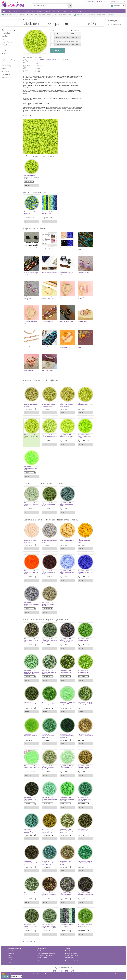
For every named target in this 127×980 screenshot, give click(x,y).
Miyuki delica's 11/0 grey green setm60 (65, 919)
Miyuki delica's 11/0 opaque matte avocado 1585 (48, 497)
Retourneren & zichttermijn (45, 949)
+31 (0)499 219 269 (71, 947)
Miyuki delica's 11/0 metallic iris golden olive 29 (48, 888)
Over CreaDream (42, 945)
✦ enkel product (64, 59)
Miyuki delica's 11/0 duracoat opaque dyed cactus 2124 (31, 398)
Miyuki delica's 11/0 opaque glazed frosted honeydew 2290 (64, 398)
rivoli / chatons (6, 63)
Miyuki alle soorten (53, 59)
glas (37, 59)
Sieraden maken (37, 11)
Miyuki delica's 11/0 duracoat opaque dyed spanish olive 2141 (47, 824)
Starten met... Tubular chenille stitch (47, 365)
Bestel (27, 184)
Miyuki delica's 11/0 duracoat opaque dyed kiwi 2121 (81, 429)
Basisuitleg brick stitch (47, 341)
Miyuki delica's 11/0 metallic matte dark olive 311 (31, 856)
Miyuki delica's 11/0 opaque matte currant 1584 (47, 565)
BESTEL (57, 50)
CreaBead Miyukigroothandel (75, 954)
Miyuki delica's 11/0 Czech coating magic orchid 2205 (81, 888)
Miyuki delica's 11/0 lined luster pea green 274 (47, 697)
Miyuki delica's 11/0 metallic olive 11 (80, 823)
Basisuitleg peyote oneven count (65, 318)
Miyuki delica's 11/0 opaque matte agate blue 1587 (64, 565)
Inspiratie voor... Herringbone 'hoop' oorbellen (29, 295)
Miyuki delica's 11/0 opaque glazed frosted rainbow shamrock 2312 (48, 919)
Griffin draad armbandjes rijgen (31, 318)
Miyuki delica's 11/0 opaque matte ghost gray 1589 (30, 597)
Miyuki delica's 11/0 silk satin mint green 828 (65, 760)
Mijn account (90, 1)
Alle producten (6, 19)
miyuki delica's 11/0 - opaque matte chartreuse (24, 19)
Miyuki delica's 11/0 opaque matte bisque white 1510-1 (30, 534)
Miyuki (10, 954)
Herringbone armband (47, 317)
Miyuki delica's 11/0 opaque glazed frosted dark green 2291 (31, 919)
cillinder (38, 64)
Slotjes (10, 956)
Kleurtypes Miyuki (46, 247)
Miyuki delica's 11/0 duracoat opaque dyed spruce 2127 (81, 792)
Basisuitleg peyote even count (81, 342)
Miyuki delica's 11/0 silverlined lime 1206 (81, 664)
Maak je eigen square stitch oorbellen (82, 295)
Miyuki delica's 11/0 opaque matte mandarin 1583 (31, 565)
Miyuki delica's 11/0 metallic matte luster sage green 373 (47, 633)
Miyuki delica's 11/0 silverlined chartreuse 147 (81, 398)
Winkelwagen (112, 21)
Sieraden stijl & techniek (53, 11)
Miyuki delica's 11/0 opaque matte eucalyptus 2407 (63, 497)
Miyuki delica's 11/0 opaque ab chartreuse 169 (47, 429)
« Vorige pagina (29, 935)
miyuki (3, 54)
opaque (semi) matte (42, 61)
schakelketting (6, 66)
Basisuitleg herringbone (30, 341)
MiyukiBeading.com (72, 949)
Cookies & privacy (42, 952)
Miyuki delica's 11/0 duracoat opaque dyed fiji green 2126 (64, 792)
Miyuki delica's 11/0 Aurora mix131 (30, 211)
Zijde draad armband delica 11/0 (63, 295)
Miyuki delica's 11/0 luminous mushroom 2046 (81, 729)
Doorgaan (6, 977)
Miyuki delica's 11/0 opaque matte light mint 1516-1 (31, 497)
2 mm (38, 65)
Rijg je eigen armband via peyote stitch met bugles (64, 271)
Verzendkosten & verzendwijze (46, 947)
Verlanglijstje (103, 1)
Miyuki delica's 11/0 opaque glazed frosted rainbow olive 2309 (47, 398)
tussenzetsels (6, 75)
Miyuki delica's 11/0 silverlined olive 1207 (64, 664)
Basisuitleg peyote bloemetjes (79, 318)
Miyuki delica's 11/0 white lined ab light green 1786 (80, 697)
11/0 (41, 65)
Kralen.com (69, 952)
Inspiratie (80, 11)
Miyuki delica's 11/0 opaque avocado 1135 (30, 696)
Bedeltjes (11, 947)
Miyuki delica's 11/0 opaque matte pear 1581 (65, 533)
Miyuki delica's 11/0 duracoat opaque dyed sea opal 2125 (47, 792)
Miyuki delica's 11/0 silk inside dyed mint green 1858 (31, 461)
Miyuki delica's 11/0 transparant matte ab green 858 (47, 729)
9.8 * (112, 15)
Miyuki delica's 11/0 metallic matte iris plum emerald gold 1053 (65, 633)
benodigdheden (6, 33)
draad (3, 39)
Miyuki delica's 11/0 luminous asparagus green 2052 (47, 760)
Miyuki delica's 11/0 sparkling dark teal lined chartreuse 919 (48, 856)
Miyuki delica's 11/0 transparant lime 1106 (31, 728)
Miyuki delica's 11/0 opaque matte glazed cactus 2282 (47, 597)
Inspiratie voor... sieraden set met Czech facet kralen (48, 295)
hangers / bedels (7, 42)
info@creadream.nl (71, 945)
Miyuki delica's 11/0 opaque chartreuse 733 (65, 429)
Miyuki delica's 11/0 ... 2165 (30, 887)
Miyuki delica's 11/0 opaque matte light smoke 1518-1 (47, 534)
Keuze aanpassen (17, 977)
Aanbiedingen (69, 11)
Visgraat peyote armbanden (45, 271)
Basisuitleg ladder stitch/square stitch (63, 342)
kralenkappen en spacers (9, 51)
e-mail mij (28, 768)
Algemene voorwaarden (44, 954)
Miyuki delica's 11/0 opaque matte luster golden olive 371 (81, 760)
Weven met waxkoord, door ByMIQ (81, 248)
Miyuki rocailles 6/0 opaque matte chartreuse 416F (30, 176)
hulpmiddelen (6, 45)
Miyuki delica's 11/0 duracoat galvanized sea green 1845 (48, 665)
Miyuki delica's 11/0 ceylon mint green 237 (64, 696)
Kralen (10, 952)
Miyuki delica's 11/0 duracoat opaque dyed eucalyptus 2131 (31, 824)
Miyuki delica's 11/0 (30, 428)
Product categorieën (15, 11)
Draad (10, 949)
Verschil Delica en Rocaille (31, 247)
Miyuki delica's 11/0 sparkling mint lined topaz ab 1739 (64, 856)
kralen (3, 48)
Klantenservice (115, 1)
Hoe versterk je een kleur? (65, 247)
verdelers (4, 78)
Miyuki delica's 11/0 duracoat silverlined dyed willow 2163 (64, 824)
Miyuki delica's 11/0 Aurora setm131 (47, 211)
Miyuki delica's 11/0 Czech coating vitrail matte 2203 (64, 888)
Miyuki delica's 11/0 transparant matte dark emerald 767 (65, 729)
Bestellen (116, 6)
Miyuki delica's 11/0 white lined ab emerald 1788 (81, 856)
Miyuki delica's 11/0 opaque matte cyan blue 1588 (82, 565)
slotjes (4, 69)
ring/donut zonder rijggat (9, 60)
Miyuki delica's (43, 59)
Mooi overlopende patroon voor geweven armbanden (30, 272)
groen (38, 62)
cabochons (5, 36)
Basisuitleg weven (29, 365)
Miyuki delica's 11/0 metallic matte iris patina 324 (30, 633)
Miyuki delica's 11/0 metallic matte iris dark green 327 (31, 792)
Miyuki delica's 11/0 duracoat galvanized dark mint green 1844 (30, 665)
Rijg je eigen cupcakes (80, 270)
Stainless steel (6, 72)
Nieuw (27, 11)
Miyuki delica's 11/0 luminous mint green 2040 (30, 760)
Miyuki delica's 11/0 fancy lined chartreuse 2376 (81, 919)
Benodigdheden (13, 945)
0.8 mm (38, 67)
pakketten (5, 57)
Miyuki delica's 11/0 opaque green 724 (80, 633)
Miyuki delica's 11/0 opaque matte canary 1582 (81, 534)
